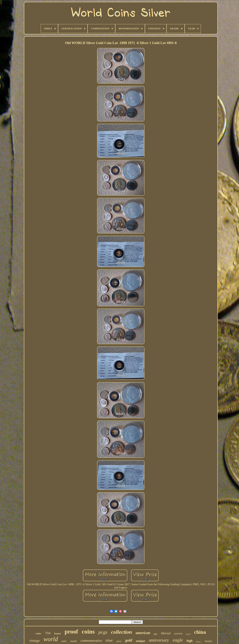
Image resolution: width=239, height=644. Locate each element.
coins (88, 631)
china (200, 632)
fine (156, 634)
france (58, 633)
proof (71, 632)
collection (122, 632)
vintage (35, 641)
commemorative (91, 641)
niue (109, 640)
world (51, 639)
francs (199, 642)
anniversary (159, 640)
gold (129, 640)
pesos (119, 641)
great (188, 634)
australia (178, 633)
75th (48, 633)
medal (74, 641)
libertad (166, 633)
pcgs (103, 632)
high (190, 641)
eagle (178, 640)
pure (64, 641)
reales (38, 634)
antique (141, 641)
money (208, 641)
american (143, 633)
